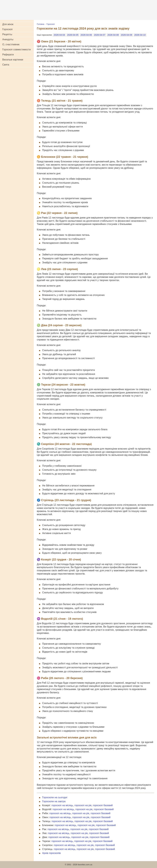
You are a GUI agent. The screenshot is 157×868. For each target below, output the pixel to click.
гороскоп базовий (103, 805)
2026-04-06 (86, 35)
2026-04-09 (126, 35)
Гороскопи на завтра (54, 801)
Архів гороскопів (51, 853)
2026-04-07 (100, 35)
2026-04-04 (59, 35)
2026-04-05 (73, 35)
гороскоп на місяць (62, 805)
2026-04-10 (140, 35)
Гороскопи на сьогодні (55, 797)
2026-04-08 (113, 35)
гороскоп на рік (83, 805)
